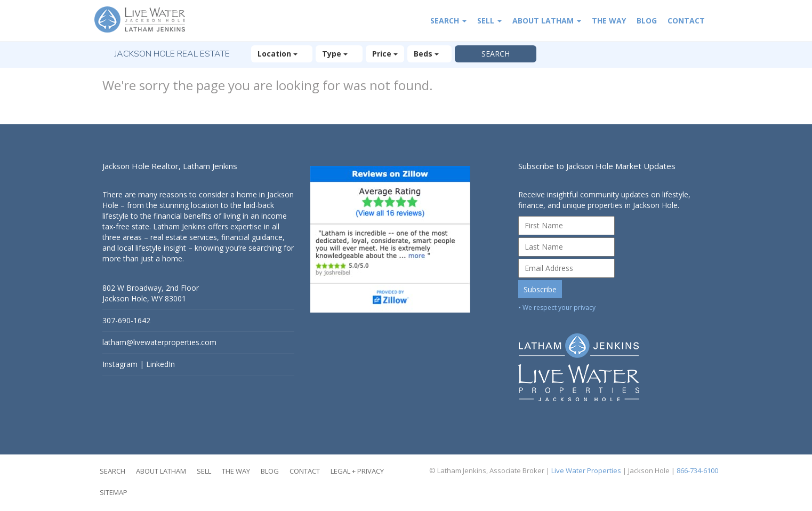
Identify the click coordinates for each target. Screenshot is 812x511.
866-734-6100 (697, 470)
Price (385, 54)
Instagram (120, 364)
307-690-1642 (126, 320)
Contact (686, 21)
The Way (609, 21)
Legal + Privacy (357, 471)
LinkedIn (160, 364)
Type (339, 54)
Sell (489, 21)
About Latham (547, 21)
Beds (429, 54)
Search (448, 21)
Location (282, 54)
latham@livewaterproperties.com (159, 342)
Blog (647, 21)
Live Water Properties (586, 470)
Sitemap (114, 492)
